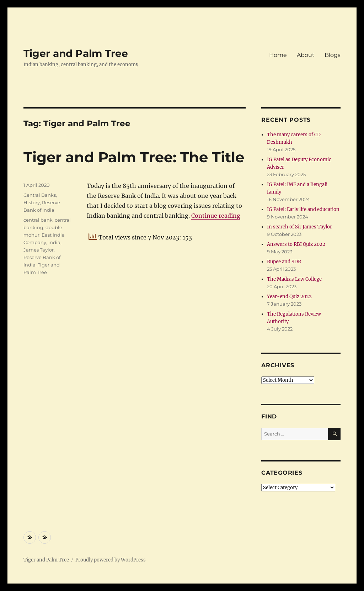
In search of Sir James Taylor (299, 227)
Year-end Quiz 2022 (289, 297)
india (54, 242)
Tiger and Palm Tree (76, 53)
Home (278, 55)
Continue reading (216, 216)
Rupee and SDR (284, 262)
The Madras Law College (294, 279)
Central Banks (40, 195)
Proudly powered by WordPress (111, 560)
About (306, 55)
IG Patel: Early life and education (303, 209)
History (32, 202)
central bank (38, 220)
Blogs (333, 55)
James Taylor (39, 250)
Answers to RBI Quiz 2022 (296, 244)
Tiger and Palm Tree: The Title (134, 157)
